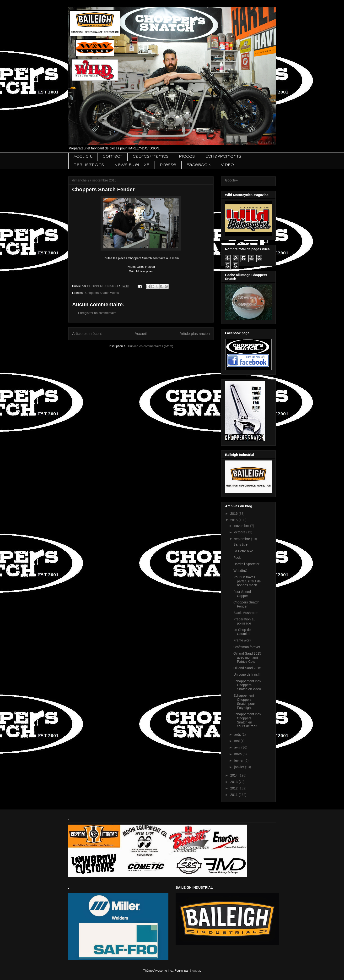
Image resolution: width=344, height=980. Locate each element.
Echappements (223, 157)
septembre (242, 539)
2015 (234, 520)
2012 (234, 788)
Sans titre (240, 544)
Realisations (89, 165)
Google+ (231, 180)
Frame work (242, 640)
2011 (234, 795)
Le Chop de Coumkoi (242, 632)
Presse (168, 165)
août (238, 734)
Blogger (195, 971)
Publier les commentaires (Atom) (151, 346)
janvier (239, 767)
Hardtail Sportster (246, 564)
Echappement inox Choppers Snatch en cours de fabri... (247, 720)
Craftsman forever (247, 647)
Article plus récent (87, 334)
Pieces (187, 157)
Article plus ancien (195, 334)
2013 (234, 782)
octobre (240, 532)
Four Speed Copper (242, 594)
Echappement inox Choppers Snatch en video (247, 685)
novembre (242, 526)
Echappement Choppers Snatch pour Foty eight (244, 701)
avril (238, 747)
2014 (234, 775)
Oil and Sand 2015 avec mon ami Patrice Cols (247, 657)
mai (237, 741)
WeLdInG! (241, 571)
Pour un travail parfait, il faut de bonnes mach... (247, 581)
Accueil (83, 157)
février (239, 761)
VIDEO (227, 165)
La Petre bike (243, 551)
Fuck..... (239, 558)
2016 (234, 514)
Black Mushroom (246, 613)
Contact (112, 157)
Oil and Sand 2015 (247, 668)
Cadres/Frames (151, 157)
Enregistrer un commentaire (97, 313)
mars (238, 754)
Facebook (199, 165)
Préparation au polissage (244, 621)
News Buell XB (132, 165)
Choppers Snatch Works (102, 293)
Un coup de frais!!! (247, 674)
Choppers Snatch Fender (246, 604)
